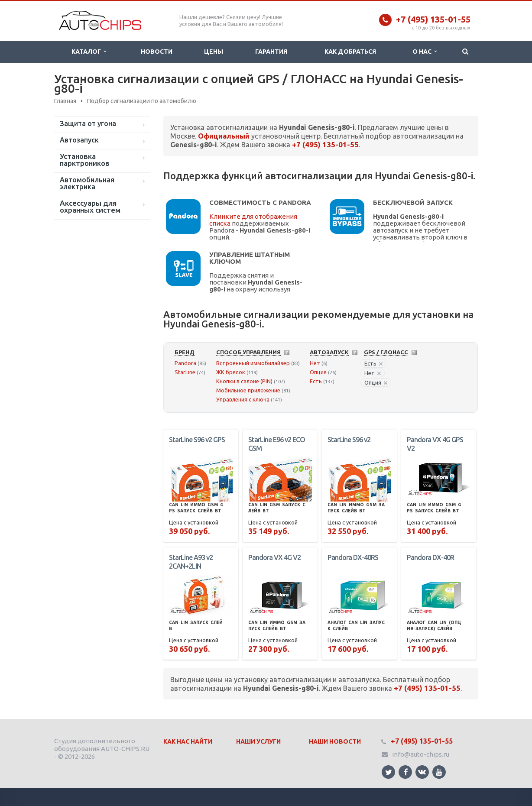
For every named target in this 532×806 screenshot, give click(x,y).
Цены (214, 52)
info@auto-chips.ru (421, 754)
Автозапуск (79, 140)
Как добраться (350, 52)
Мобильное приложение (248, 390)
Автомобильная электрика (87, 183)
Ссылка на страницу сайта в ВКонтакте (422, 772)
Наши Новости (335, 741)
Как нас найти (188, 741)
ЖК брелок (231, 372)
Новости (157, 52)
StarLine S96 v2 (349, 440)
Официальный (224, 136)
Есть (316, 381)
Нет (315, 363)
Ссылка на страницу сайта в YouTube (439, 772)
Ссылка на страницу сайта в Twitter (389, 772)
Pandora (185, 363)
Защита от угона (88, 123)
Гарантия (271, 52)
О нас (425, 52)
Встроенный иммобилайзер (253, 363)
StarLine (185, 372)
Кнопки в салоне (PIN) (244, 381)
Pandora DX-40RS (353, 557)
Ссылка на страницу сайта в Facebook (406, 772)
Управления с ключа (243, 399)
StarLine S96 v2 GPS (197, 440)
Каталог (89, 52)
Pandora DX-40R (430, 557)
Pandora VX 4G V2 (274, 557)
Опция (318, 372)
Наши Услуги (258, 741)
